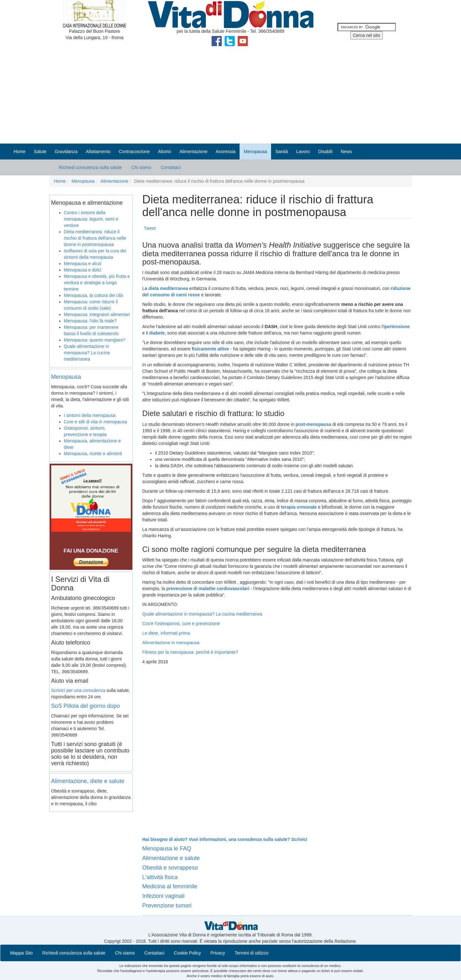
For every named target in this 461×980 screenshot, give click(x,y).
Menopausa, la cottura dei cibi (94, 295)
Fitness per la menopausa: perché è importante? (190, 652)
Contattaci (171, 167)
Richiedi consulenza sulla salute (90, 167)
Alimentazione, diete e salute (88, 781)
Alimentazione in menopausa (171, 643)
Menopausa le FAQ (167, 849)
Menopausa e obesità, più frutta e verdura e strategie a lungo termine (97, 283)
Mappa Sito (21, 953)
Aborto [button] (165, 152)
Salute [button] (40, 152)
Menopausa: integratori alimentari (97, 314)
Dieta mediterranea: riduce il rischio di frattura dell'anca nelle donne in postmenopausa (95, 238)
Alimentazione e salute (171, 858)
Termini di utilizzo (251, 953)
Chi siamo (141, 167)
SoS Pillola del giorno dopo (86, 706)
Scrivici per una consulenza (78, 690)
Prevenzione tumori (167, 906)
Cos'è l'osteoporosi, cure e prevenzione (181, 624)
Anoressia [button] (226, 152)
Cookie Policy (188, 953)
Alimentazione (115, 181)
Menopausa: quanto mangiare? (95, 340)
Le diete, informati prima (166, 633)
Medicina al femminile (170, 886)
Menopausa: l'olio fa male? (90, 321)
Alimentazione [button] (193, 152)
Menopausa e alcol (83, 264)
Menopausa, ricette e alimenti (93, 454)
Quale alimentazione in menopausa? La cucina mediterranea (202, 614)
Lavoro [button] (303, 152)
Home (20, 152)
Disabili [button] (325, 152)
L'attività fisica (160, 877)
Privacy (218, 953)
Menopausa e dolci (83, 270)
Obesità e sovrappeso (170, 868)
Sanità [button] (282, 152)
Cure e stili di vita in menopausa (95, 422)
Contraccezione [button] (134, 152)
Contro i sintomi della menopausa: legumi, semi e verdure (91, 219)
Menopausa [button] (255, 152)
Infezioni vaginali (163, 896)
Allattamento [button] (98, 152)
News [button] (346, 152)
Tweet (150, 228)
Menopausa (83, 181)
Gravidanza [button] (66, 152)
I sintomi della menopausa (90, 415)
